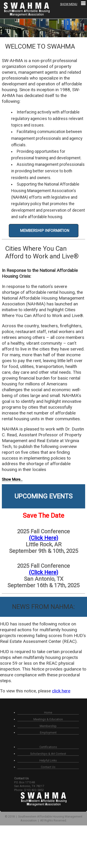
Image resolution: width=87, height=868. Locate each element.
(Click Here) (43, 538)
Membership (48, 726)
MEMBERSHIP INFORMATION (44, 231)
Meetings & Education (48, 719)
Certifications (48, 747)
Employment (48, 733)
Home (48, 713)
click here (61, 691)
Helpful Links (48, 760)
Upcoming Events (43, 496)
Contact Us (48, 767)
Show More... (12, 479)
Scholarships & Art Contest (48, 754)
